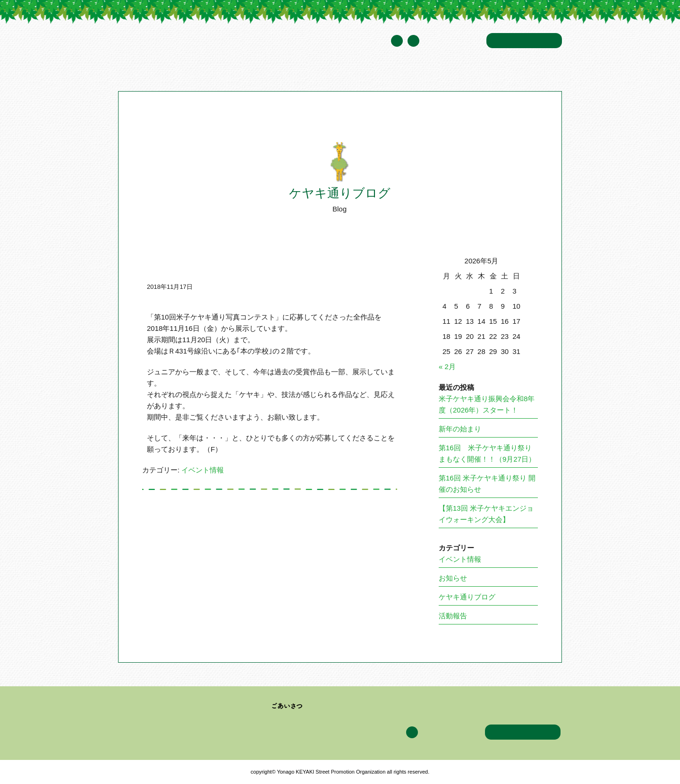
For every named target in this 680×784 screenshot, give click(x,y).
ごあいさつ (287, 706)
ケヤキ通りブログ (419, 73)
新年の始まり (460, 429)
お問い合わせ (524, 41)
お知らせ (453, 578)
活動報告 (453, 616)
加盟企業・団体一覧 (302, 73)
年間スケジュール (453, 41)
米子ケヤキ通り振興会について (213, 73)
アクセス (467, 73)
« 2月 (447, 367)
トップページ (136, 73)
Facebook (413, 41)
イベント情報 (363, 73)
